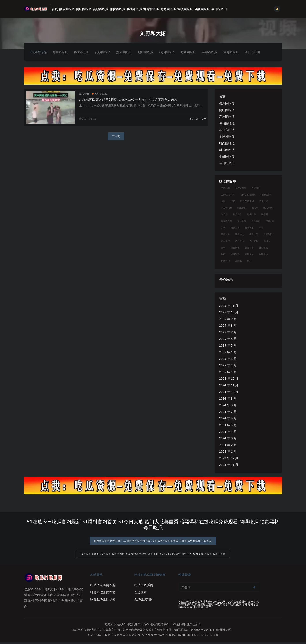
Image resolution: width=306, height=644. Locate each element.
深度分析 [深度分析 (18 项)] (268, 234)
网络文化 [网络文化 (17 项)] (249, 254)
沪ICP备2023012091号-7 (183, 637)
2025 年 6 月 (228, 339)
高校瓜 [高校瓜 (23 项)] (238, 261)
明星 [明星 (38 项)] (261, 228)
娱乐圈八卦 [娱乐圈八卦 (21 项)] (227, 221)
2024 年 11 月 (229, 385)
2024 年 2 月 (228, 445)
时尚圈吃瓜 (195, 52)
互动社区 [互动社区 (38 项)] (256, 188)
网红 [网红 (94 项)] (223, 254)
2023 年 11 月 (229, 465)
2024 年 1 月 (228, 452)
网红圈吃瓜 (60, 52)
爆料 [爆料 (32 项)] (223, 248)
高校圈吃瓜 (105, 52)
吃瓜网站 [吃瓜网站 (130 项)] (268, 208)
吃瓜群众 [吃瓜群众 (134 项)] (237, 215)
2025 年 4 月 (228, 352)
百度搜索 (141, 594)
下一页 (116, 137)
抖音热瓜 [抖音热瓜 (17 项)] (249, 228)
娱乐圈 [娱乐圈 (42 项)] (265, 215)
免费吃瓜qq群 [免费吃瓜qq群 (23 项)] (228, 195)
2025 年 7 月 (228, 332)
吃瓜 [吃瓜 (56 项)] (233, 201)
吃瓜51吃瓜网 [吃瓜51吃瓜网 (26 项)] (247, 201)
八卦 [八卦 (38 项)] (223, 201)
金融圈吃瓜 (218, 52)
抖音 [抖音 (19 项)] (223, 228)
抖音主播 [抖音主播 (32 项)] (235, 228)
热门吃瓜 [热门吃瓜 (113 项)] (240, 241)
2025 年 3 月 (228, 359)
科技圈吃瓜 (173, 52)
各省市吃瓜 (83, 52)
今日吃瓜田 (263, 52)
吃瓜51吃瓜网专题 (103, 587)
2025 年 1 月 (228, 372)
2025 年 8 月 (228, 326)
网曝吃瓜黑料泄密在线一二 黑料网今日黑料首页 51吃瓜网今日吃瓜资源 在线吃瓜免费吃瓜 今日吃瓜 (153, 541)
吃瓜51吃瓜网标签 (103, 601)
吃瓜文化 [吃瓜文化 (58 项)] (242, 208)
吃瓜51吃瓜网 (144, 587)
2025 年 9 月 (228, 319)
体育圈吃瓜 (240, 52)
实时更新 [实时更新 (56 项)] (270, 221)
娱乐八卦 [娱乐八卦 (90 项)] (252, 215)
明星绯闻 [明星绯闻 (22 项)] (254, 234)
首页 (222, 97)
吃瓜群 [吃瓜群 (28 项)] (224, 215)
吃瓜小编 (84, 94)
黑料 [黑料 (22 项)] (249, 261)
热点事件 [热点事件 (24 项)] (225, 241)
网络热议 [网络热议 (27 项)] (225, 261)
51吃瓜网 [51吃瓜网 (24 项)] (226, 188)
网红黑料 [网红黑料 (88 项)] (235, 254)
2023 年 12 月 (229, 458)
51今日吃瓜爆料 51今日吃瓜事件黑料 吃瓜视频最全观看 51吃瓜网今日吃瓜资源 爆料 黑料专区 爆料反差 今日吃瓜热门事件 (153, 556)
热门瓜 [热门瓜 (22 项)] (267, 241)
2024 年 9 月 (228, 399)
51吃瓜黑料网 (144, 601)
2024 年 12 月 (229, 379)
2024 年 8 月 (228, 405)
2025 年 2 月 (228, 365)
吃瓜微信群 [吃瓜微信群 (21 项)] (227, 208)
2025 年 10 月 (229, 312)
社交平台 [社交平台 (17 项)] (249, 248)
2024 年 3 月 (228, 438)
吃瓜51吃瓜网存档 (103, 594)
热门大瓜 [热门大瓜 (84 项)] (254, 241)
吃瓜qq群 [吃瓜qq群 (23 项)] (264, 201)
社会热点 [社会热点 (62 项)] (263, 248)
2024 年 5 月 (228, 425)
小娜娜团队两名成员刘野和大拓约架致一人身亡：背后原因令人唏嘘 (128, 100)
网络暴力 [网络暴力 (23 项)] (263, 254)
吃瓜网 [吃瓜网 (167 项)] (255, 208)
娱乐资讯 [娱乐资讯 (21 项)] (256, 221)
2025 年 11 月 (229, 306)
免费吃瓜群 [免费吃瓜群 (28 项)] (266, 195)
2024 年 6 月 (228, 418)
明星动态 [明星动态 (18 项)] (240, 234)
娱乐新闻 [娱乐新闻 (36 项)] (242, 221)
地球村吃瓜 (150, 52)
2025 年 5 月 (228, 346)
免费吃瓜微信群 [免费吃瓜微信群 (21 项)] (248, 195)
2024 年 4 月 (228, 432)
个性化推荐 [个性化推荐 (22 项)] (241, 188)
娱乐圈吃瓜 (128, 52)
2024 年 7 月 (228, 412)
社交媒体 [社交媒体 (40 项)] (235, 248)
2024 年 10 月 (229, 392)
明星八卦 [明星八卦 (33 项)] (225, 234)
